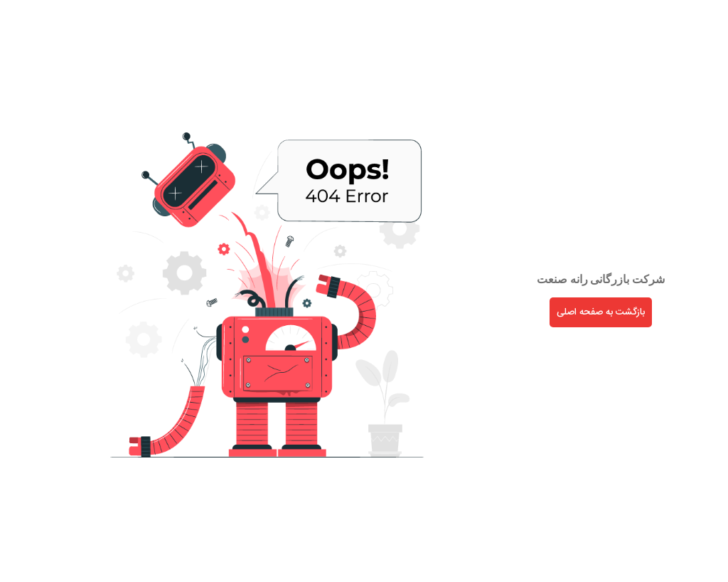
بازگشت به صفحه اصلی (559, 312)
